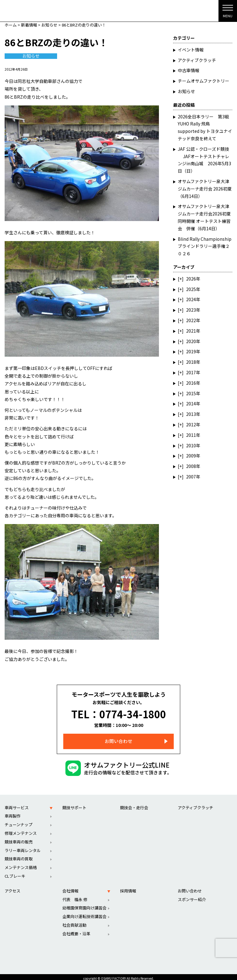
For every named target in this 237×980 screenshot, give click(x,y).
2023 (191, 310)
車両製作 (13, 812)
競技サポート (74, 804)
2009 (191, 456)
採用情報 (128, 887)
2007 (191, 477)
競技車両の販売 (19, 838)
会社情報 (70, 887)
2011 (191, 435)
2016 (191, 383)
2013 (191, 414)
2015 (191, 393)
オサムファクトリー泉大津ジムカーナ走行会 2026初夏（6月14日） (205, 189)
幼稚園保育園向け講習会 (84, 904)
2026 (191, 279)
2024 (191, 299)
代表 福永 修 (75, 896)
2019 (191, 351)
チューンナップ (19, 821)
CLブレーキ (15, 873)
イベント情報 (191, 50)
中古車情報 (189, 70)
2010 (191, 445)
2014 (191, 404)
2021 (191, 331)
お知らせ (31, 56)
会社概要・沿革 (76, 930)
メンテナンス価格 (21, 864)
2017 (191, 372)
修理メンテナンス (21, 830)
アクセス (12, 887)
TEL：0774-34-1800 (119, 712)
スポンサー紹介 (192, 896)
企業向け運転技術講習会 (84, 913)
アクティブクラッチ (197, 60)
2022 (191, 320)
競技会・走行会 (134, 804)
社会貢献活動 (74, 922)
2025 (191, 289)
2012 (191, 424)
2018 (191, 362)
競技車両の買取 (19, 855)
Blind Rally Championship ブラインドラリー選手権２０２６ (205, 246)
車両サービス (17, 804)
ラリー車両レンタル (23, 847)
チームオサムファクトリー (204, 81)
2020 (191, 341)
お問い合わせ (118, 738)
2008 (191, 466)
